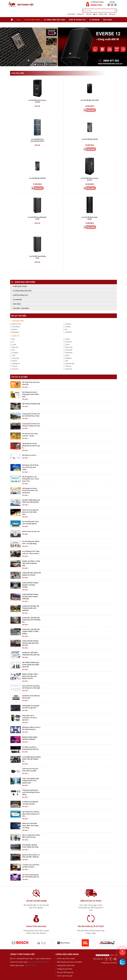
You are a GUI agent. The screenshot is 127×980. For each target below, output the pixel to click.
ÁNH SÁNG (107, 20)
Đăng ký (112, 14)
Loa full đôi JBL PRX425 (37, 178)
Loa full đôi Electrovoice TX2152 (37, 101)
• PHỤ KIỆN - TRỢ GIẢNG (20, 308)
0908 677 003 (30, 965)
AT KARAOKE (94, 20)
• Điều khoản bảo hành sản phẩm (69, 962)
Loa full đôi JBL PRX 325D (90, 100)
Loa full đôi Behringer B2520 (90, 218)
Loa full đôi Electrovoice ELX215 (90, 179)
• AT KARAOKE (17, 300)
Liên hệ (89, 14)
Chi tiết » (25, 387)
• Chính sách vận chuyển (65, 958)
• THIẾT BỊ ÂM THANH (19, 286)
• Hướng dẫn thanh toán (65, 965)
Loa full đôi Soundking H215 (37, 257)
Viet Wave (114, 963)
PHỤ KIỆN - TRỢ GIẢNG (20, 25)
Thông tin (80, 14)
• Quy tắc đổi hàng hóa (65, 972)
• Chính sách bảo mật (64, 976)
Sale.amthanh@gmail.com (39, 962)
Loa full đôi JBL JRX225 (90, 139)
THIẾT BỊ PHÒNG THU (77, 20)
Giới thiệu (71, 14)
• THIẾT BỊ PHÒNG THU (20, 295)
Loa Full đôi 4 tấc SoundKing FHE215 (37, 140)
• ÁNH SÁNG (16, 304)
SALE (19, 20)
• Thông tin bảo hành (64, 969)
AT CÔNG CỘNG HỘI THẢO (54, 20)
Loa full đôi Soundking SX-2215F (37, 218)
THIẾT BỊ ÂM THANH (32, 20)
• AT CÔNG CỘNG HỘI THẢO (22, 291)
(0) (95, 14)
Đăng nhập (103, 14)
